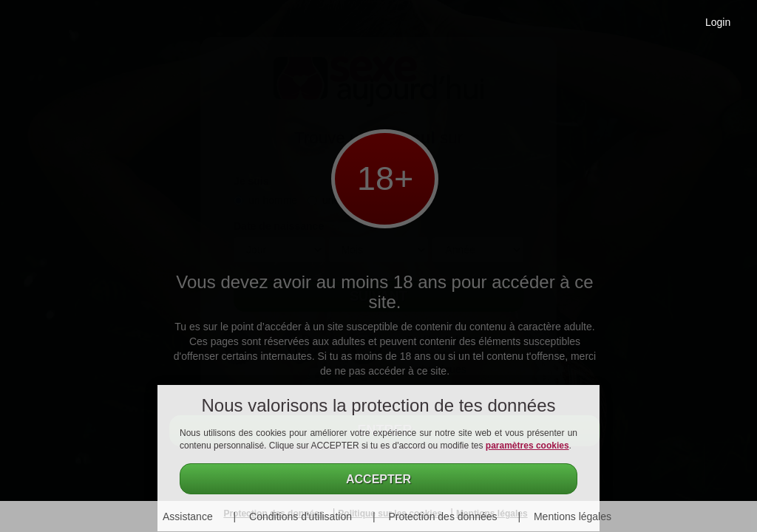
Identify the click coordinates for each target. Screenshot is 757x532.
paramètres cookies (527, 446)
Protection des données (442, 516)
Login (718, 22)
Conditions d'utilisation (301, 516)
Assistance (188, 516)
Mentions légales (573, 516)
